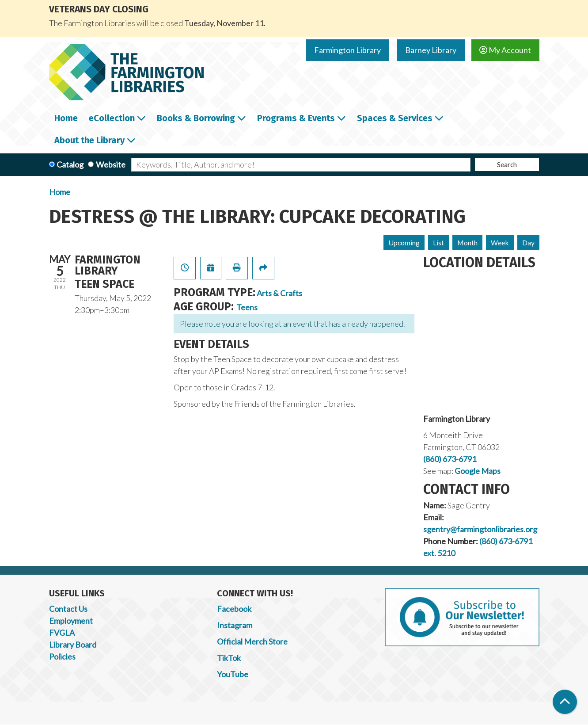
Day (528, 242)
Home (60, 192)
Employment (71, 621)
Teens (247, 307)
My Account (505, 50)
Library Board (73, 645)
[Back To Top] (565, 702)
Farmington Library (347, 50)
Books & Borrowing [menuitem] (196, 118)
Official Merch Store (252, 641)
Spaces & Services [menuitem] (395, 118)
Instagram (235, 625)
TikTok (229, 658)
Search (507, 164)
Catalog (70, 164)
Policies (62, 656)
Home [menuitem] (66, 118)
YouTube (233, 674)
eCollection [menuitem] (112, 118)
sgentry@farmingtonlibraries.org (480, 529)
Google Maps (478, 471)
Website (111, 164)
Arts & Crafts (279, 293)
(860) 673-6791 (450, 459)
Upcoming (404, 242)
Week (500, 242)
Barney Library (431, 50)
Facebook (234, 609)
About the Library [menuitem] (89, 140)
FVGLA (62, 633)
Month (467, 242)
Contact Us (68, 609)
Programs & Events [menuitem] (296, 118)
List (438, 242)
